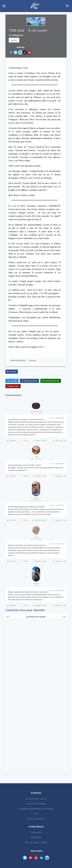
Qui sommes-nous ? (36, 799)
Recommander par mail (51, 381)
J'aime (12, 381)
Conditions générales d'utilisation (36, 809)
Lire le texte (12, 372)
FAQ (36, 814)
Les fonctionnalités (36, 804)
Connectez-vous (16, 610)
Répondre (11, 441)
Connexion (36, 832)
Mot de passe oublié (36, 842)
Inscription (36, 837)
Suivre (14, 40)
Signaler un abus (13, 386)
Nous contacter (36, 819)
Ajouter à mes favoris (29, 381)
